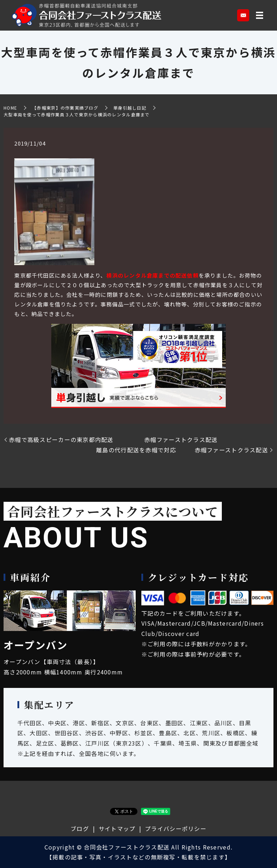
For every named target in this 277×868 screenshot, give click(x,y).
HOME (10, 108)
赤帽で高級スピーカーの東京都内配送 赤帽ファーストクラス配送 (113, 440)
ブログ (80, 828)
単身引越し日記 (130, 108)
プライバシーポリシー (176, 828)
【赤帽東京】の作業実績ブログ (65, 108)
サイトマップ (117, 828)
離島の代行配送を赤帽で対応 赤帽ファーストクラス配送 (182, 450)
